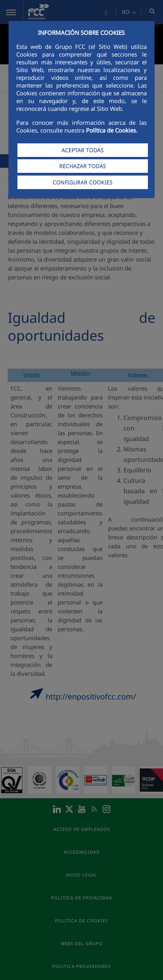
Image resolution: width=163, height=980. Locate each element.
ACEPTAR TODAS (83, 150)
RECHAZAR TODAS (83, 166)
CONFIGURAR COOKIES (83, 182)
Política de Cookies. (112, 130)
